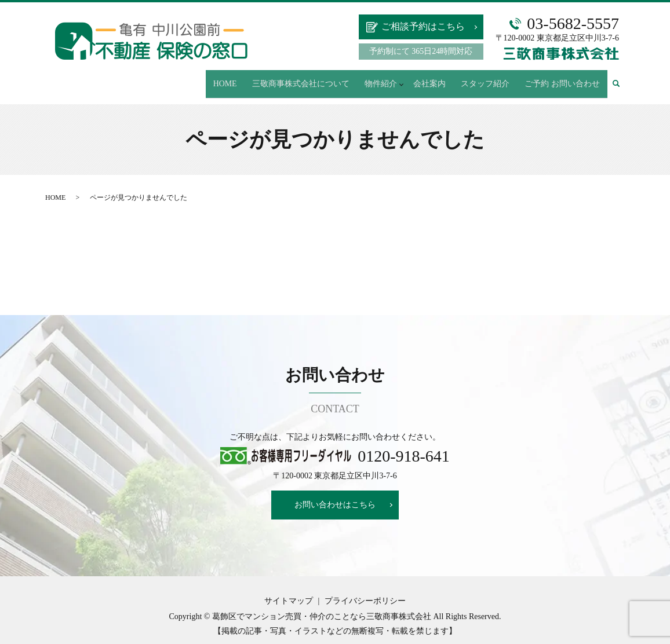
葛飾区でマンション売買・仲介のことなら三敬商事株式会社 (322, 605)
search (623, 78)
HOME (282, 78)
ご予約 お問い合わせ (569, 78)
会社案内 (458, 78)
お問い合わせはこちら (335, 494)
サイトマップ (289, 590)
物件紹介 (413, 78)
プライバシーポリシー (365, 590)
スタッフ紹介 (504, 78)
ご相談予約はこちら (423, 26)
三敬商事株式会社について (345, 78)
